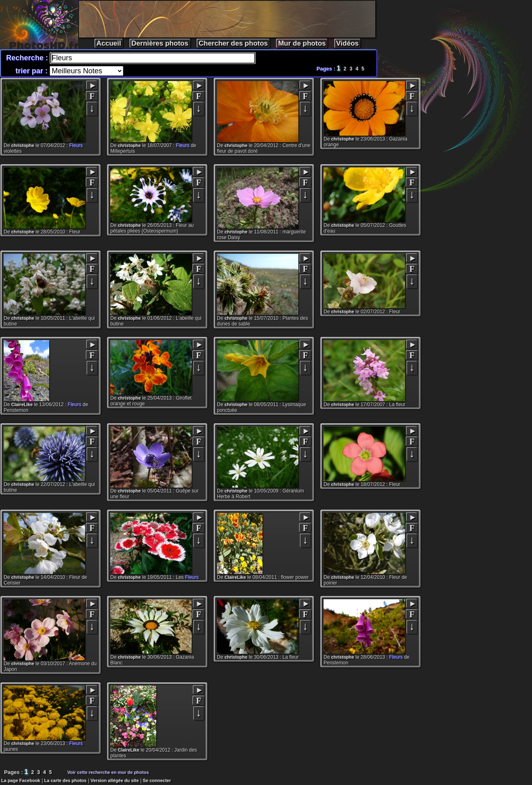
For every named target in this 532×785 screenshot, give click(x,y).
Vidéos (347, 43)
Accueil (109, 43)
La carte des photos (66, 781)
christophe (23, 145)
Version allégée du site (115, 781)
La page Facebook (21, 781)
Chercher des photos (233, 43)
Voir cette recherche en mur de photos (108, 772)
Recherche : (28, 58)
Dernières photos (160, 43)
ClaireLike (22, 405)
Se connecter (157, 781)
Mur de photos (302, 43)
